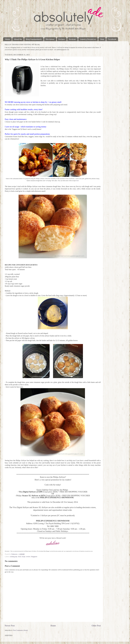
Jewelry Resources (88, 39)
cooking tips (14, 557)
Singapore (34, 557)
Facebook (112, 39)
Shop (102, 39)
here (78, 181)
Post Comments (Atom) (20, 630)
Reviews (72, 39)
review (28, 557)
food (19, 557)
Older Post (96, 626)
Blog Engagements (34, 39)
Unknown (14, 554)
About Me (18, 39)
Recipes (62, 39)
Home (8, 39)
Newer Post (10, 626)
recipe (24, 557)
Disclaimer (50, 39)
